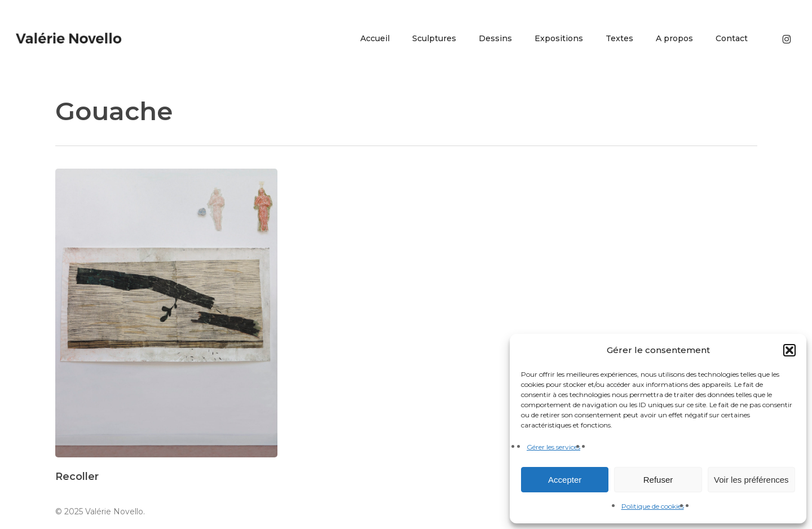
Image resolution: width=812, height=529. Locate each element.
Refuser (658, 480)
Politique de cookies (653, 506)
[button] (789, 350)
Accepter (565, 480)
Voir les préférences (751, 480)
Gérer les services (553, 447)
